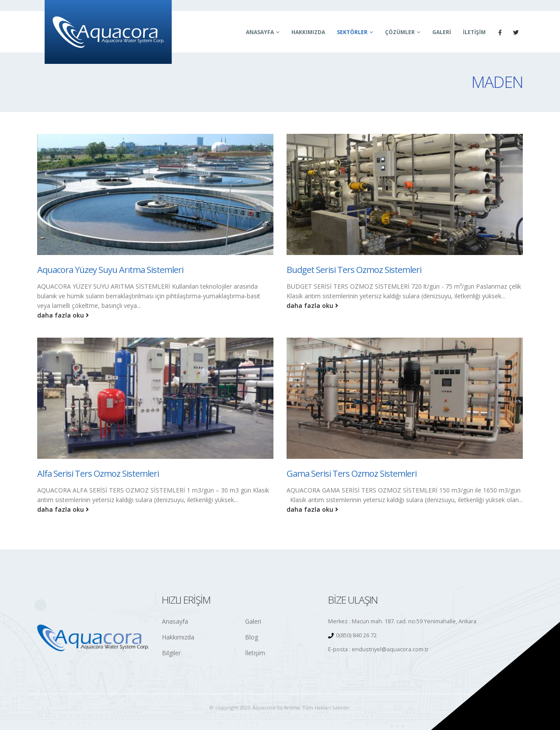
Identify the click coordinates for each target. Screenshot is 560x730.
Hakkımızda (308, 32)
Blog (252, 637)
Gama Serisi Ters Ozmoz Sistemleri (352, 473)
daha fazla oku (63, 315)
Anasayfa (260, 32)
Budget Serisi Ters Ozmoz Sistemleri (354, 270)
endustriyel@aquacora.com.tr (390, 649)
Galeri (442, 32)
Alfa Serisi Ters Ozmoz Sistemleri (98, 473)
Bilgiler (171, 653)
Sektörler (352, 32)
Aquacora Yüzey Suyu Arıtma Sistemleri (110, 270)
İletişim (474, 32)
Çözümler (400, 32)
